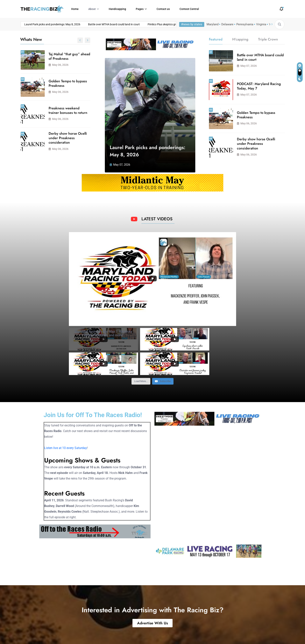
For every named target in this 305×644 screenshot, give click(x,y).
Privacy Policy (274, 634)
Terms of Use (250, 634)
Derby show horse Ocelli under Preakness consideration (256, 144)
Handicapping (117, 9)
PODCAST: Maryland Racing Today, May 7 (65, 137)
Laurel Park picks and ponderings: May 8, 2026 (69, 56)
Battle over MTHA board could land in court (73, 24)
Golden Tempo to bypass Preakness (256, 115)
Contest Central (189, 9)
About (92, 9)
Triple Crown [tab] (268, 39)
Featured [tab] (216, 39)
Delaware (227, 24)
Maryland (213, 24)
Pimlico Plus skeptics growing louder (129, 24)
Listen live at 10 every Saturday (66, 423)
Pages (140, 9)
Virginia (261, 24)
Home (75, 9)
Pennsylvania (245, 24)
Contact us (163, 9)
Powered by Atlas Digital (95, 634)
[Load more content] (141, 357)
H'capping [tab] (240, 39)
